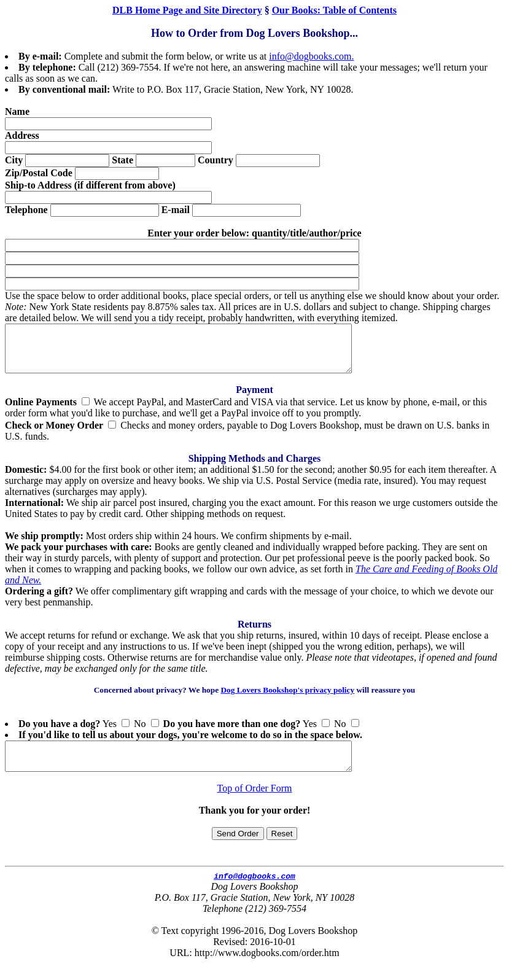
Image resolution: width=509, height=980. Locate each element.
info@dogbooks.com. (311, 56)
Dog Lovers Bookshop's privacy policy (287, 699)
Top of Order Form (255, 803)
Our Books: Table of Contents (334, 10)
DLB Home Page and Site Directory (187, 10)
